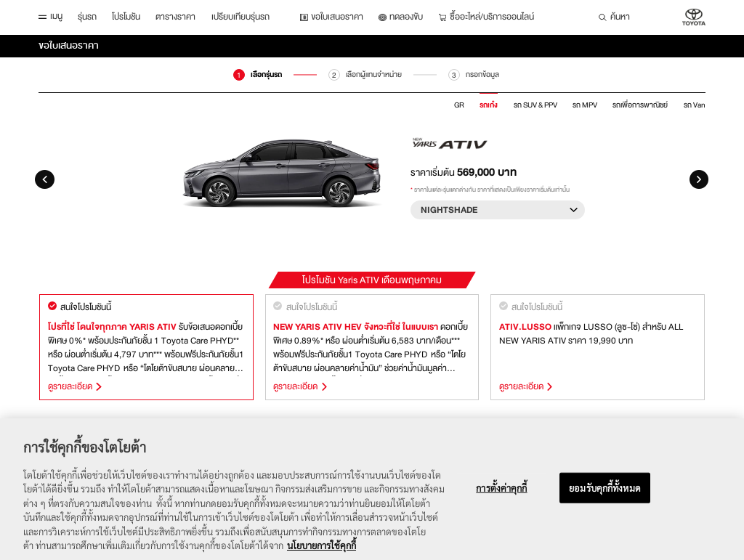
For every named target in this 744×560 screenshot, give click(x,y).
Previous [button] (45, 180)
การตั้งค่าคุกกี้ (501, 498)
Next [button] (699, 180)
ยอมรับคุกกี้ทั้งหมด (605, 498)
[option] (372, 174)
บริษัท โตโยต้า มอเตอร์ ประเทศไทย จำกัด (694, 17)
